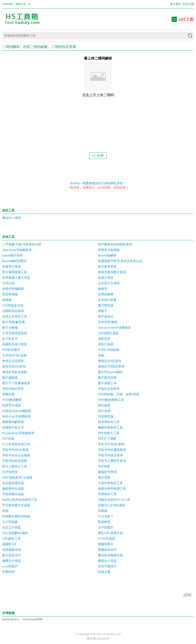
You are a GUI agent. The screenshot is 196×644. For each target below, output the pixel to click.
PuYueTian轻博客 (33, 619)
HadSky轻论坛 (11, 619)
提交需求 (175, 4)
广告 (187, 595)
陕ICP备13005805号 (98, 639)
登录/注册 (188, 4)
